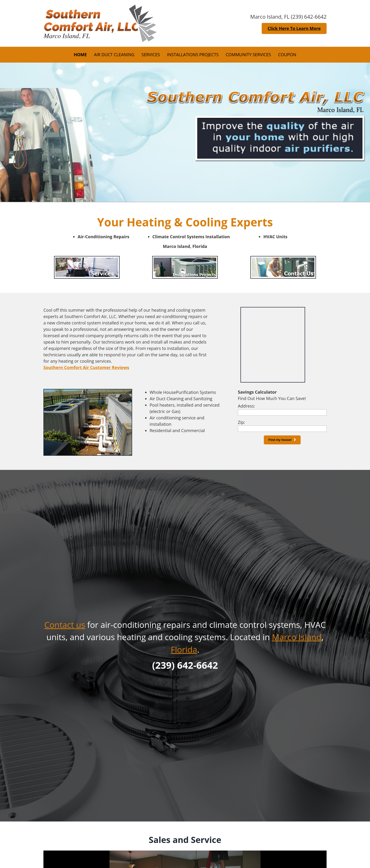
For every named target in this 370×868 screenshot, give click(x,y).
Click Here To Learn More (294, 28)
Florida (184, 649)
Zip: (242, 422)
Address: (246, 406)
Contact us (65, 625)
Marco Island (297, 637)
